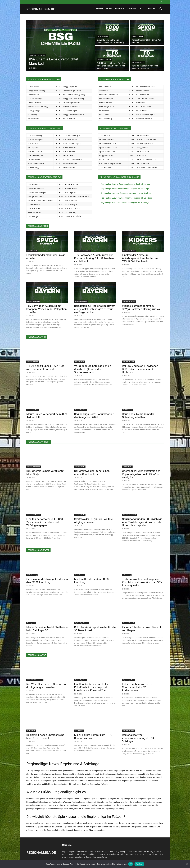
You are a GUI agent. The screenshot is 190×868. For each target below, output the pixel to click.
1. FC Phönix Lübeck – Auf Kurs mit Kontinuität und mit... (45, 368)
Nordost (120, 9)
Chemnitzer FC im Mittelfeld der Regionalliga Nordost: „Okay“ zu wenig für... (141, 474)
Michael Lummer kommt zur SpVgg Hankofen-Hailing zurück (141, 307)
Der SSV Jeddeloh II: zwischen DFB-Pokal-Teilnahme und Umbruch (140, 369)
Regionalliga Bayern (129, 251)
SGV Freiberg (127, 575)
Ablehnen (139, 864)
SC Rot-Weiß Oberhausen (35, 680)
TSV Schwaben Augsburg (83, 251)
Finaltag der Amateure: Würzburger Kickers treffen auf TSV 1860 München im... (140, 258)
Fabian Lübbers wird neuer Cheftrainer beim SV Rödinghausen (138, 687)
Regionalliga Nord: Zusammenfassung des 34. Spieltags (125, 189)
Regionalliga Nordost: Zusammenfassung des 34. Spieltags (126, 193)
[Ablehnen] (187, 864)
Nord (109, 9)
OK (131, 864)
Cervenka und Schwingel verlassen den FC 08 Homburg (47, 581)
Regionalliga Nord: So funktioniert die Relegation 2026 (94, 416)
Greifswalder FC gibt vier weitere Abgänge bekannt (93, 521)
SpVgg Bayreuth (138, 37)
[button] (161, 9)
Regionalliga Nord (104, 60)
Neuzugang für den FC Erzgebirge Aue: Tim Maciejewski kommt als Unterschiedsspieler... (142, 522)
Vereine (152, 9)
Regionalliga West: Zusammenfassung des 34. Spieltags (125, 203)
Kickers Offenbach (128, 623)
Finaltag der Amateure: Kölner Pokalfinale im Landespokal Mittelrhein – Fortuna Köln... (92, 687)
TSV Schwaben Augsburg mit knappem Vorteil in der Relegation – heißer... (47, 309)
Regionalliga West (81, 680)
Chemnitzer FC (127, 467)
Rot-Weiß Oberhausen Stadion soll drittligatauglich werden (47, 686)
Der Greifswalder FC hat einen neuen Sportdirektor (92, 473)
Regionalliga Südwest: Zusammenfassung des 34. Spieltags (126, 198)
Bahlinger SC (31, 623)
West (142, 9)
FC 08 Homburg (103, 37)
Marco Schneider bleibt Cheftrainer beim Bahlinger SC (47, 629)
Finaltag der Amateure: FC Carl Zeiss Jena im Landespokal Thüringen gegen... (45, 522)
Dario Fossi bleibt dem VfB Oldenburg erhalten (138, 416)
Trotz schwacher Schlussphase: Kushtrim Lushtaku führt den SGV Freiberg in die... (142, 582)
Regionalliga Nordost (37, 55)
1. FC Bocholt (31, 731)
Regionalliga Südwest (82, 623)
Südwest (132, 9)
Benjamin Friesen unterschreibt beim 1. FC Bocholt (45, 737)
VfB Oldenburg (80, 362)
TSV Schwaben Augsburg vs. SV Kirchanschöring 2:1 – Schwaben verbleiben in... (94, 258)
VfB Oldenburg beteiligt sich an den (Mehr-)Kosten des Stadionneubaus (93, 369)
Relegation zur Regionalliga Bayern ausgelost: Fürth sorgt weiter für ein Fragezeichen (95, 309)
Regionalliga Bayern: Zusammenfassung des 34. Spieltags (126, 184)
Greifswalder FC (138, 62)
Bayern (99, 9)
